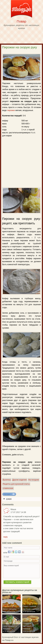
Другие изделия (20, 480)
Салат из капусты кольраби (10, 627)
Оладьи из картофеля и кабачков (28, 626)
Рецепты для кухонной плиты (16, 484)
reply (5, 537)
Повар (21, 21)
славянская (8, 488)
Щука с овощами (10, 609)
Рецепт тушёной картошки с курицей (31, 608)
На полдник (34, 480)
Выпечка (7, 480)
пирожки (11, 110)
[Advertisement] (22, 150)
